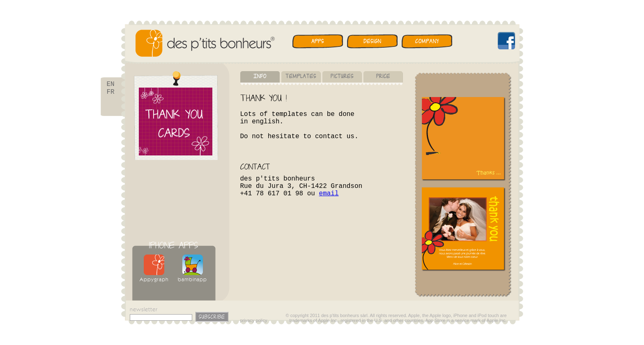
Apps (318, 41)
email (329, 194)
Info (260, 76)
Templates (301, 76)
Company (427, 41)
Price (383, 76)
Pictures (342, 76)
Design (372, 41)
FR (111, 94)
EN (111, 85)
